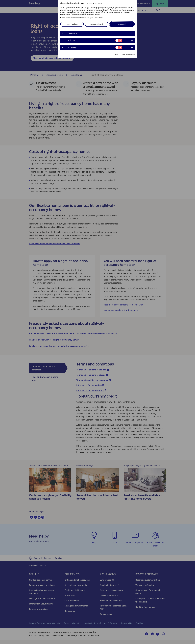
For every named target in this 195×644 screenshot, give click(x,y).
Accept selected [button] (97, 24)
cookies (75, 18)
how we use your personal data (92, 18)
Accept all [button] (122, 24)
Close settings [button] (72, 24)
